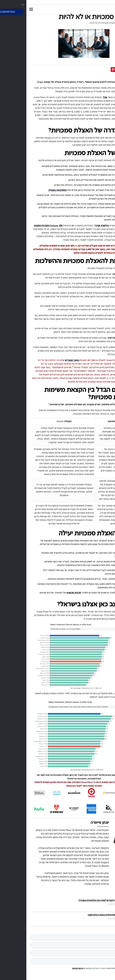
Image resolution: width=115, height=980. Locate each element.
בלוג (95, 23)
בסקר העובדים (46, 360)
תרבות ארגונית (47, 593)
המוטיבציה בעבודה (31, 190)
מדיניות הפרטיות (51, 968)
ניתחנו (106, 360)
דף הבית (105, 23)
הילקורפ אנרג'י (75, 225)
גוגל (79, 97)
